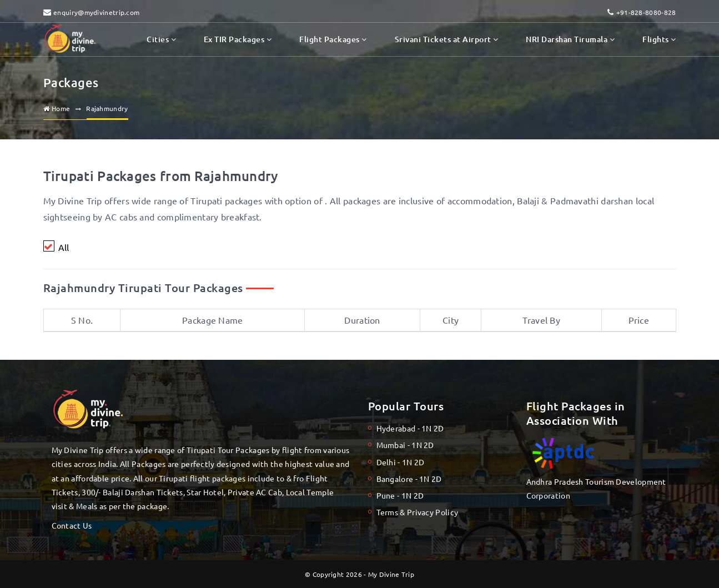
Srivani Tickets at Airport (447, 39)
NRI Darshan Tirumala (570, 39)
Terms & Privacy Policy (418, 512)
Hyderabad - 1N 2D (410, 428)
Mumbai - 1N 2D (405, 445)
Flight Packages (333, 39)
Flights (659, 39)
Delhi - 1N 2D (401, 462)
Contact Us (72, 525)
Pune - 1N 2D (400, 495)
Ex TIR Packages (238, 39)
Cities (161, 39)
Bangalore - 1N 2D (409, 479)
